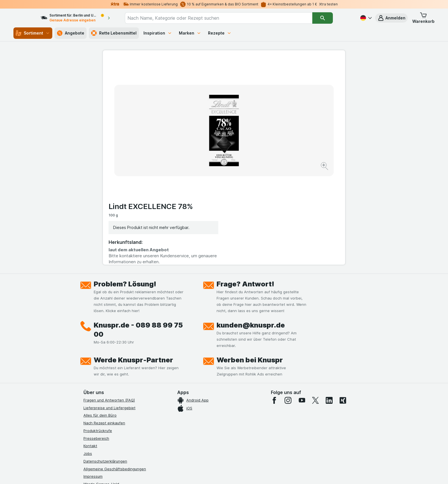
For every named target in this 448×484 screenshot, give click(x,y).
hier (179, 435)
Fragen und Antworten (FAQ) (109, 305)
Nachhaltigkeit (96, 396)
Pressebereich (96, 343)
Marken (190, 33)
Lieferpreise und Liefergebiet (109, 312)
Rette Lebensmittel (114, 33)
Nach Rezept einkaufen (104, 328)
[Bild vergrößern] (204, 149)
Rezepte (220, 33)
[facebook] (274, 305)
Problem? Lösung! (125, 189)
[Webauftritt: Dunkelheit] (250, 473)
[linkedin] (329, 305)
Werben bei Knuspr (250, 265)
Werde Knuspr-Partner (133, 265)
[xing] (343, 305)
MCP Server (94, 412)
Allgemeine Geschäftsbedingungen (115, 373)
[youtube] (302, 305)
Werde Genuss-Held (101, 389)
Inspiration (158, 33)
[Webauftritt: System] (195, 473)
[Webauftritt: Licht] (221, 473)
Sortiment (33, 33)
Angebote (71, 33)
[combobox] (229, 18)
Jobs (88, 358)
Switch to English (235, 449)
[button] (391, 18)
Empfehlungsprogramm (104, 404)
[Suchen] (333, 18)
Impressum (93, 381)
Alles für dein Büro (100, 320)
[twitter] (315, 305)
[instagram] (288, 305)
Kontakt (90, 351)
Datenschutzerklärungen (105, 366)
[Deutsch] (365, 18)
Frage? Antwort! (245, 189)
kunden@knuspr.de (251, 230)
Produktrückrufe (98, 335)
